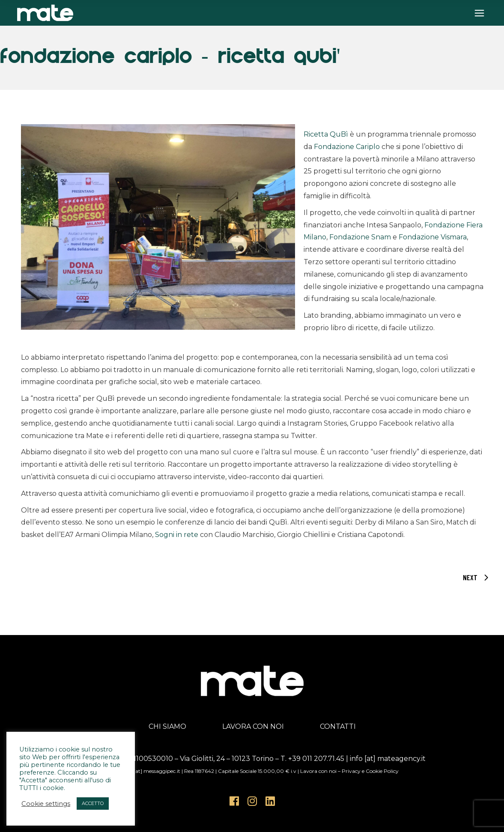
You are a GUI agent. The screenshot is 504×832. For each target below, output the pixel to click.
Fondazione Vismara (433, 237)
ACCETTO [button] (93, 803)
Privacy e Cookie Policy (370, 771)
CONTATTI (338, 726)
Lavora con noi (318, 771)
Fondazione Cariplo (347, 147)
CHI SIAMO (167, 726)
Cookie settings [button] (46, 804)
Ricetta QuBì (326, 134)
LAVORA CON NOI (253, 726)
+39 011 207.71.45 (316, 759)
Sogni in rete (177, 535)
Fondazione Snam (360, 237)
